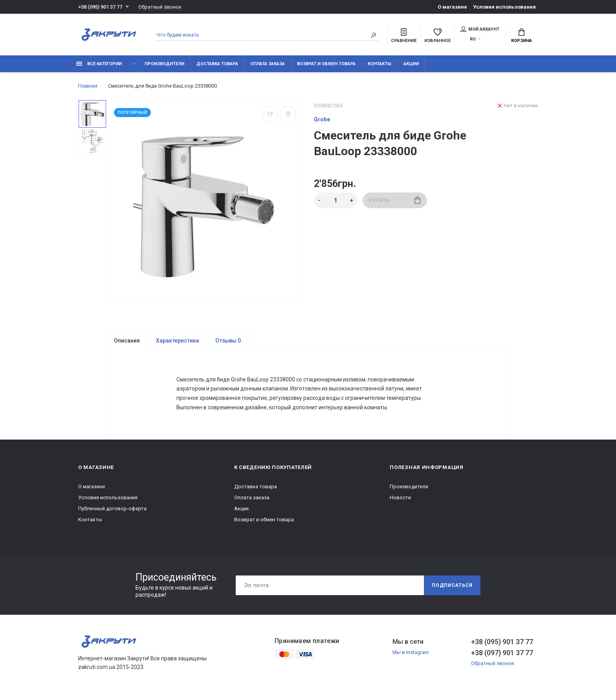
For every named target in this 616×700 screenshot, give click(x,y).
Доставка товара (217, 64)
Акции (411, 64)
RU (473, 39)
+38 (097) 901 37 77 (502, 655)
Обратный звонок (160, 7)
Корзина (522, 36)
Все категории (99, 64)
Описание (127, 341)
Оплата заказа (268, 64)
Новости (400, 499)
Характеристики (178, 341)
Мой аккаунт (480, 29)
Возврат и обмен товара (326, 64)
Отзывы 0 (228, 341)
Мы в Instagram (411, 654)
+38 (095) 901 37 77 (100, 7)
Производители (164, 64)
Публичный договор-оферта (112, 510)
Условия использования (504, 7)
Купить (395, 200)
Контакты (379, 64)
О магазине (452, 7)
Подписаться (452, 587)
